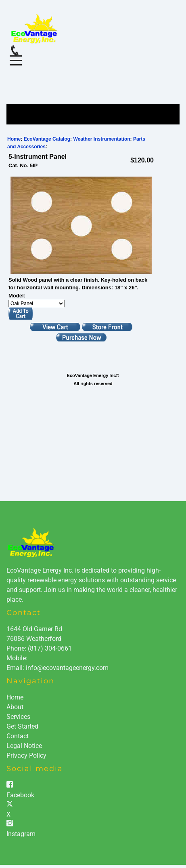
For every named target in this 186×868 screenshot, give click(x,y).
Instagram (21, 834)
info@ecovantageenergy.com (67, 668)
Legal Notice (24, 746)
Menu (16, 56)
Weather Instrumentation (101, 139)
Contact (18, 736)
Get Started (22, 726)
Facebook (20, 795)
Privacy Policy (26, 755)
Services (18, 717)
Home (14, 139)
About (15, 707)
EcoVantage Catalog (47, 139)
